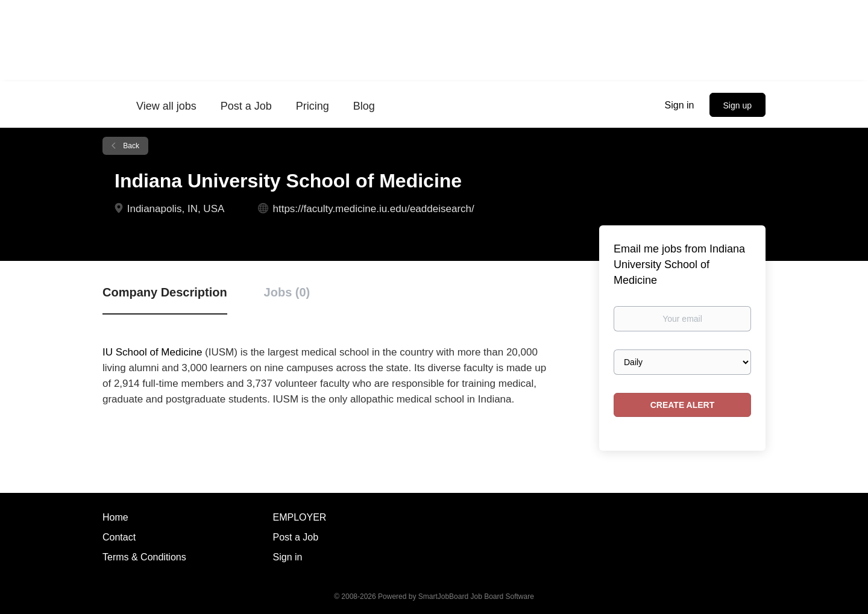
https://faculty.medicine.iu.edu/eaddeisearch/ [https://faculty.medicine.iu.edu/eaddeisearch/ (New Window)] (374, 209)
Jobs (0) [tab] (287, 292)
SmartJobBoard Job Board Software (476, 597)
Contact (119, 537)
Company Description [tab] (165, 292)
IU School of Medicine (152, 352)
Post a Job (296, 537)
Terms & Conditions (144, 557)
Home (115, 517)
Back (130, 146)
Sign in (680, 105)
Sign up (737, 105)
